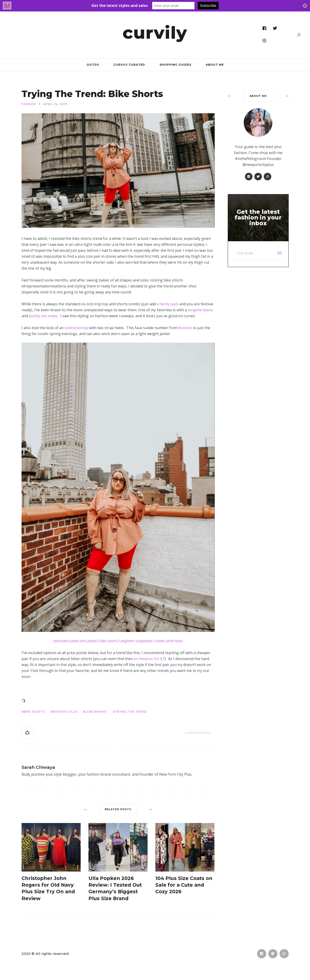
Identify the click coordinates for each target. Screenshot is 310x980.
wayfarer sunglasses (137, 641)
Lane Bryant (96, 712)
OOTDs (93, 65)
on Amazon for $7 (149, 659)
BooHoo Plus (65, 712)
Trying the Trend (131, 712)
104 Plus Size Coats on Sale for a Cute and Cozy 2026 (184, 885)
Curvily (155, 32)
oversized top (76, 328)
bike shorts (109, 641)
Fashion (29, 104)
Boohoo (185, 328)
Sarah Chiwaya (38, 767)
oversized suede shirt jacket (75, 641)
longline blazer (201, 310)
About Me (215, 65)
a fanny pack (168, 304)
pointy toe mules (43, 316)
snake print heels (169, 641)
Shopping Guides (175, 65)
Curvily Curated (129, 65)
